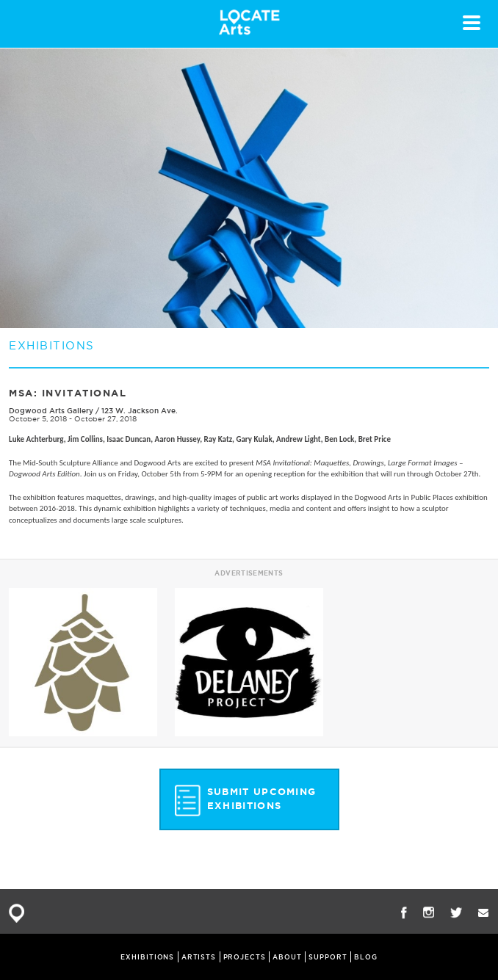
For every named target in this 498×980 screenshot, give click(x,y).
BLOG (366, 957)
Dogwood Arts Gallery (51, 411)
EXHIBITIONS (147, 957)
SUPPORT (328, 957)
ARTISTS (199, 957)
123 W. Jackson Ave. (140, 411)
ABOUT (287, 957)
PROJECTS (245, 957)
